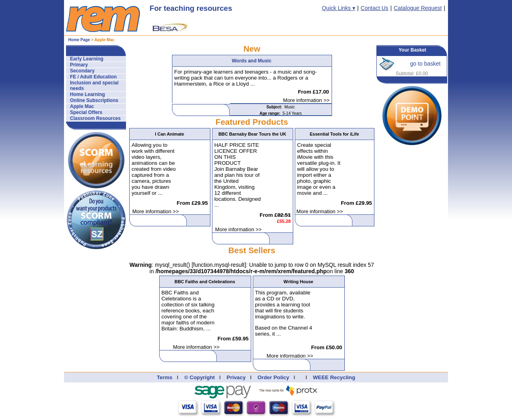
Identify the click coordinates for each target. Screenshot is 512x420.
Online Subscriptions (94, 100)
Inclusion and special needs (94, 86)
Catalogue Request (418, 8)
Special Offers (86, 112)
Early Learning (87, 59)
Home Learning (87, 94)
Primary (79, 65)
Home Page (79, 40)
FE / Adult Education (93, 77)
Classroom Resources (95, 118)
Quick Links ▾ (339, 8)
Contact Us (375, 8)
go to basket (425, 64)
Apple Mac (82, 106)
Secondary (82, 71)
